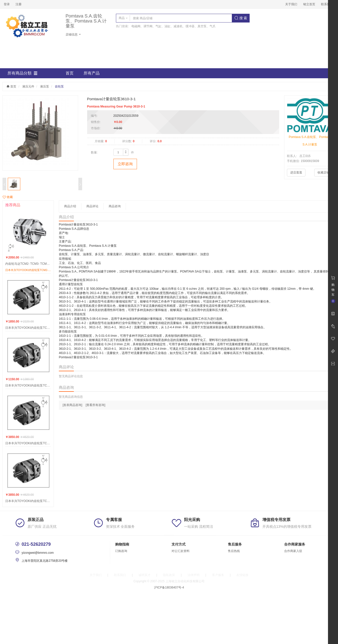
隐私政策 (169, 575)
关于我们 (291, 4)
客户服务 (218, 575)
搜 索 (241, 18)
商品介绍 (70, 206)
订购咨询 (121, 551)
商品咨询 (115, 206)
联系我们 (327, 4)
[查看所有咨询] (96, 405)
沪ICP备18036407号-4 (169, 587)
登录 (7, 4)
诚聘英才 (144, 575)
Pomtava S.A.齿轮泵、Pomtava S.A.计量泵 (86, 21)
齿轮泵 (59, 86)
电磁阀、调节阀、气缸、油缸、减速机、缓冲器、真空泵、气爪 (174, 26)
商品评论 (92, 206)
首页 (70, 73)
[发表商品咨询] (72, 405)
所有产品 (92, 73)
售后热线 (234, 551)
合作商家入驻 (293, 551)
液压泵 (45, 86)
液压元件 (28, 86)
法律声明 (194, 575)
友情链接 (242, 575)
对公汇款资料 (181, 551)
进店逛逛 (296, 172)
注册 (19, 4)
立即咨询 (125, 164)
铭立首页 (309, 4)
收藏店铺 (323, 172)
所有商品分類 (23, 73)
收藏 (8, 197)
